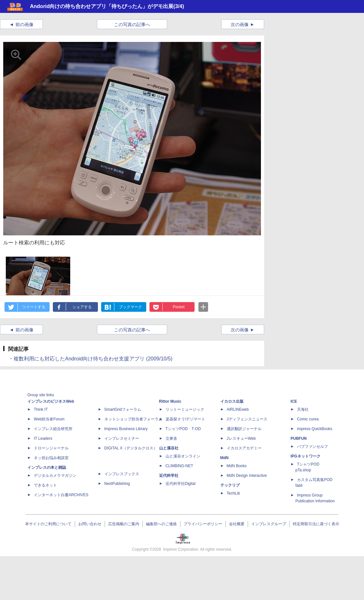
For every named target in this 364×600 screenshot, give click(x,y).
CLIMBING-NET (179, 466)
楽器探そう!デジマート (185, 419)
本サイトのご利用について (48, 524)
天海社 (303, 409)
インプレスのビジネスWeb (51, 401)
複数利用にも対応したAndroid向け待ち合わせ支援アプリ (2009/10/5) (93, 359)
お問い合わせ (90, 524)
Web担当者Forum (49, 419)
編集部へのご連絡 (161, 524)
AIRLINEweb (238, 409)
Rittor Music (170, 401)
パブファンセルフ (312, 447)
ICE (294, 401)
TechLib (233, 493)
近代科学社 (169, 476)
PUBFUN (299, 438)
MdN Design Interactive (247, 476)
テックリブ (230, 485)
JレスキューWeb (241, 438)
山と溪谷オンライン (183, 456)
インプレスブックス (122, 474)
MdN (225, 458)
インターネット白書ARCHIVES (61, 495)
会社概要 (237, 524)
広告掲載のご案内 (124, 524)
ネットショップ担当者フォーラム (133, 419)
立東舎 (171, 438)
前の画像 (24, 25)
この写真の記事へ (132, 25)
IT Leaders (43, 438)
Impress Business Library (126, 429)
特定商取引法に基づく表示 (316, 524)
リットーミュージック (185, 409)
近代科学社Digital (181, 484)
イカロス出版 (232, 401)
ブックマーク (130, 307)
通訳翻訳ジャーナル (244, 429)
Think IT (41, 409)
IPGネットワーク (306, 456)
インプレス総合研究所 (53, 429)
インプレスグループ (269, 524)
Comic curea (308, 419)
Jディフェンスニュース (247, 419)
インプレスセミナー (122, 438)
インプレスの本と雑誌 (47, 467)
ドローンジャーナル (51, 448)
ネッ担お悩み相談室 (51, 458)
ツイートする (34, 307)
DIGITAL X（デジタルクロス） (131, 448)
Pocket (179, 307)
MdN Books (237, 466)
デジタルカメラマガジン (55, 476)
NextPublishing (117, 484)
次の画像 (240, 25)
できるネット (45, 485)
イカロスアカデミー (244, 448)
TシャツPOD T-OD (183, 429)
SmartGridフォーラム (123, 409)
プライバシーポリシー (203, 524)
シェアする (82, 307)
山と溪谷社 (169, 448)
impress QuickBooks (315, 429)
